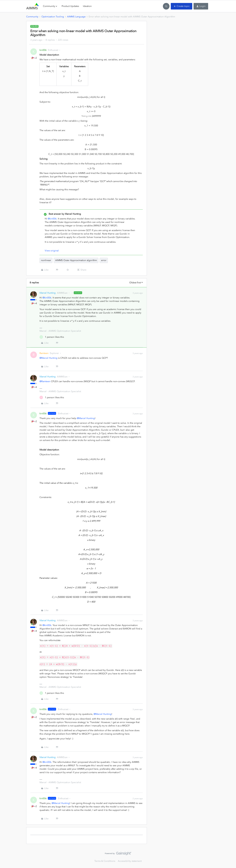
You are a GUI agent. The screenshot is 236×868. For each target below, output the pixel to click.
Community (32, 17)
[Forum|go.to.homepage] (33, 6)
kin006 (43, 50)
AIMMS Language (76, 17)
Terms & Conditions (105, 861)
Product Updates (70, 6)
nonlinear (46, 260)
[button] (182, 6)
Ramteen (44, 353)
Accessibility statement (130, 861)
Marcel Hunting (48, 293)
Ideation (87, 6)
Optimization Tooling (53, 17)
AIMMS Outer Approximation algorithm (76, 260)
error (104, 260)
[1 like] (52, 337)
